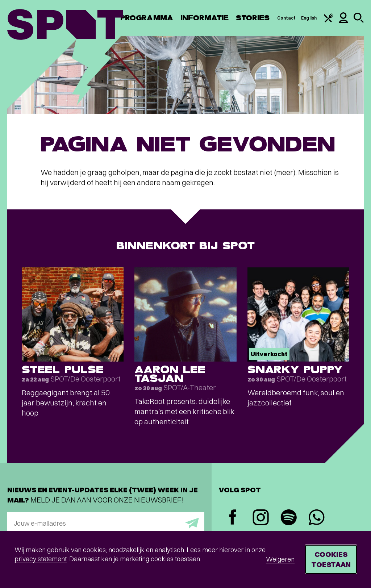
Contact (287, 18)
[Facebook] (233, 518)
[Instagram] (261, 518)
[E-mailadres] (106, 523)
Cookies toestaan (331, 559)
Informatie (205, 18)
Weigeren (280, 559)
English (309, 18)
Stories (253, 18)
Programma (147, 18)
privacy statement (41, 559)
